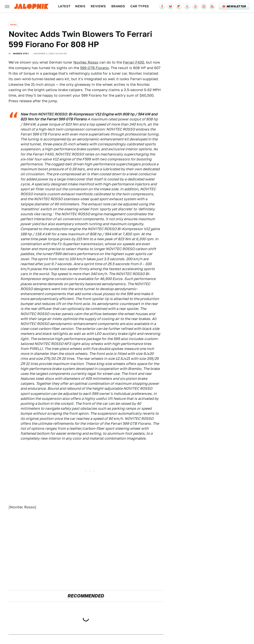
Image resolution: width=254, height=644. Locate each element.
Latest (64, 6)
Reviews (98, 6)
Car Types (140, 6)
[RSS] (212, 6)
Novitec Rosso (86, 62)
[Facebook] (162, 6)
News (80, 6)
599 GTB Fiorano (94, 68)
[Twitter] (187, 6)
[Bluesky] (170, 6)
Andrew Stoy (21, 53)
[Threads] (195, 6)
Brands (118, 6)
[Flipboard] (179, 6)
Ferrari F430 (134, 62)
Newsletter (234, 6)
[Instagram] (204, 6)
